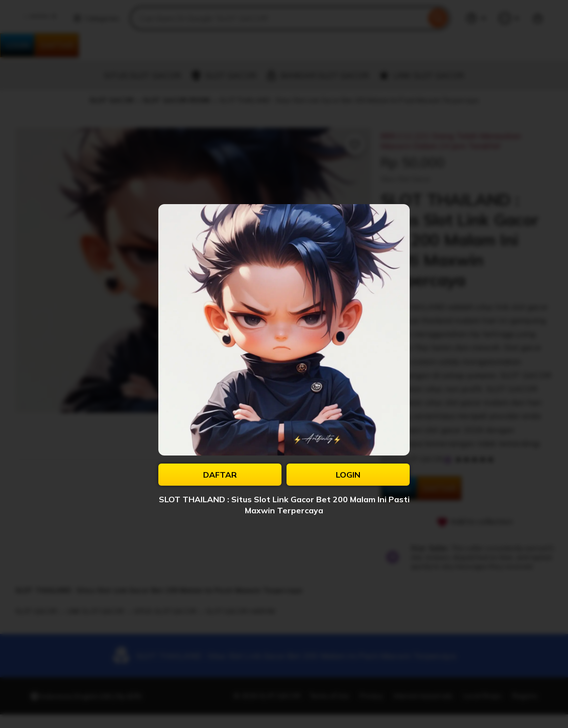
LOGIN (348, 475)
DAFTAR (220, 475)
